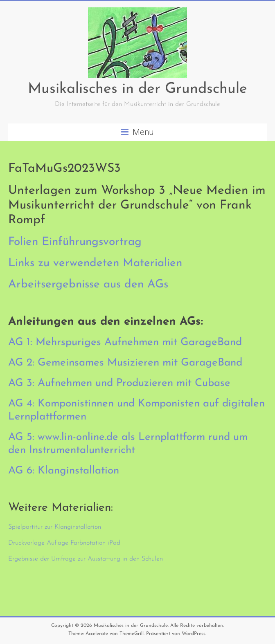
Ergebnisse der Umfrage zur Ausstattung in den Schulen (86, 559)
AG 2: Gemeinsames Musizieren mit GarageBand (125, 363)
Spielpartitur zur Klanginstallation (55, 527)
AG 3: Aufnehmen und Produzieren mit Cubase (119, 383)
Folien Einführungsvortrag (75, 242)
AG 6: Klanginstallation (64, 471)
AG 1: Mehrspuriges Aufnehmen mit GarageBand (125, 342)
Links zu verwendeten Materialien (95, 263)
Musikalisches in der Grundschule (137, 89)
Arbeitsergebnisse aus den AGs (88, 285)
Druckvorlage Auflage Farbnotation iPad (64, 543)
